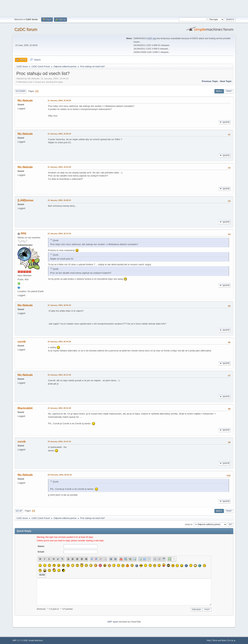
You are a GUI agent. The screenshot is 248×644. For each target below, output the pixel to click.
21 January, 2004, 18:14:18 (59, 234)
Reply (219, 91)
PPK (24, 234)
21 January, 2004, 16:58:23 (59, 200)
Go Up (19, 511)
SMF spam (113, 622)
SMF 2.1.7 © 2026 (20, 640)
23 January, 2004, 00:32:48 (59, 408)
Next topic (226, 81)
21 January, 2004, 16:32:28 (59, 167)
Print (229, 91)
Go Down (20, 91)
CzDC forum (26, 29)
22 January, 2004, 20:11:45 (59, 375)
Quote (224, 122)
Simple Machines (36, 640)
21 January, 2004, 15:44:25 (59, 100)
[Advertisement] (124, 8)
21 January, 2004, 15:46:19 (59, 134)
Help (209, 640)
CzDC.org (151, 38)
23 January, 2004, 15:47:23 (59, 442)
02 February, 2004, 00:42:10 (60, 475)
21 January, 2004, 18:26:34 (59, 305)
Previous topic (210, 81)
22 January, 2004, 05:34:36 (59, 342)
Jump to (188, 524)
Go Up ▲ (232, 640)
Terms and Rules (219, 640)
